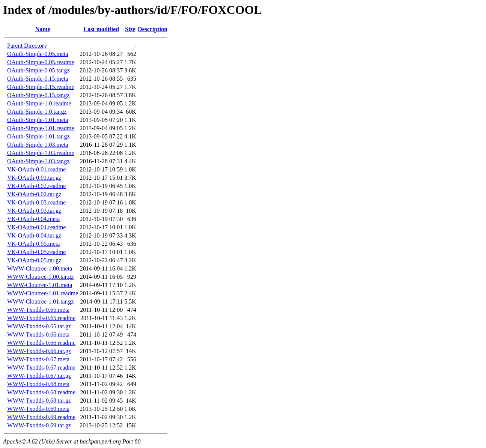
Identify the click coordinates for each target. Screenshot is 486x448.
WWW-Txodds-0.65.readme (41, 318)
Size (130, 29)
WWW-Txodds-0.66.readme (41, 343)
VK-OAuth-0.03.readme (36, 202)
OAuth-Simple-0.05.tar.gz (38, 70)
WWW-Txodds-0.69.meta (38, 409)
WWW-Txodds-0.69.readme (41, 417)
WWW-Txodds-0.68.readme (41, 392)
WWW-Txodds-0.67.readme (41, 368)
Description (153, 29)
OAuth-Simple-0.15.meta (38, 79)
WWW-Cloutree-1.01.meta (40, 285)
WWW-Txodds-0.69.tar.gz (39, 425)
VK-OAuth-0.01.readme (36, 169)
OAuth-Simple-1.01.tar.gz (38, 136)
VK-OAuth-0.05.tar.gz (34, 260)
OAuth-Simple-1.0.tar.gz (37, 112)
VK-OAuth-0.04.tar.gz (34, 235)
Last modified (101, 29)
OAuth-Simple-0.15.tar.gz (38, 95)
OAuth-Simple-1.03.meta (38, 145)
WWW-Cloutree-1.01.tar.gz (40, 301)
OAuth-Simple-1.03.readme (41, 153)
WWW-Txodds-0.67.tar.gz (39, 376)
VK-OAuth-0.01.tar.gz (34, 178)
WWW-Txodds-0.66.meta (38, 334)
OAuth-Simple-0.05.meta (38, 54)
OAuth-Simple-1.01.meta (38, 120)
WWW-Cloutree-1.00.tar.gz (40, 277)
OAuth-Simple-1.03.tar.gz (38, 161)
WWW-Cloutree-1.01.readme (43, 293)
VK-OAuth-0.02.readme (36, 186)
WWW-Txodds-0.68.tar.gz (39, 401)
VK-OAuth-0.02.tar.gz (34, 194)
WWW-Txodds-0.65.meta (38, 310)
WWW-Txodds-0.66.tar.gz (39, 351)
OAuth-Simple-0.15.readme (41, 87)
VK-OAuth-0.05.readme (36, 252)
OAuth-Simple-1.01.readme (41, 128)
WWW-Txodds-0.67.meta (38, 359)
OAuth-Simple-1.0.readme (39, 103)
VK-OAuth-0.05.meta (33, 244)
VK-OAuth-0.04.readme (36, 227)
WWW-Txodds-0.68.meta (38, 384)
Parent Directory (27, 46)
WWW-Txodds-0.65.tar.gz (39, 326)
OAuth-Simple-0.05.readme (41, 62)
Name (43, 29)
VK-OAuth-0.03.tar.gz (34, 211)
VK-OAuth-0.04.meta (33, 219)
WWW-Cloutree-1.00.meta (40, 268)
